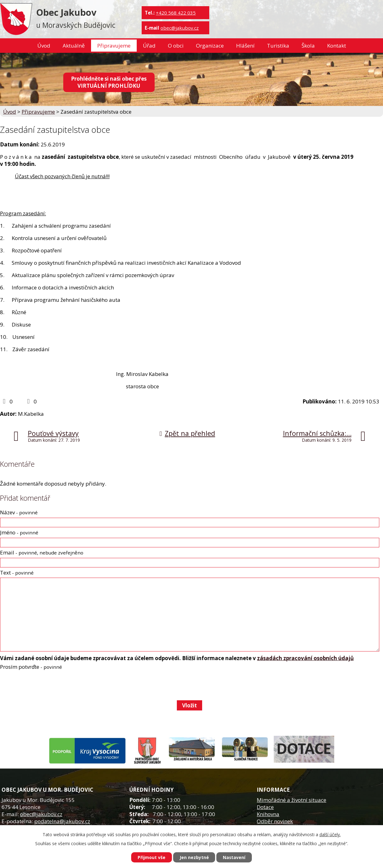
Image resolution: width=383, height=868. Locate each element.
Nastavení (234, 857)
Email (42, 552)
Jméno (19, 532)
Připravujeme (114, 46)
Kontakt (337, 46)
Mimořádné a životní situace (291, 800)
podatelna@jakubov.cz (62, 821)
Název (19, 512)
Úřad (149, 46)
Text (17, 573)
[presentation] (46, 685)
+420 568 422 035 (176, 13)
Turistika (278, 46)
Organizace (210, 46)
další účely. (330, 834)
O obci (176, 46)
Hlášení (245, 46)
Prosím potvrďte (31, 667)
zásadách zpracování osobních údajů (305, 658)
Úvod (44, 46)
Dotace (265, 807)
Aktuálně (74, 46)
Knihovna (268, 814)
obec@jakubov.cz (180, 28)
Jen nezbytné (194, 857)
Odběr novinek (275, 821)
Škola (308, 46)
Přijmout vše (151, 857)
